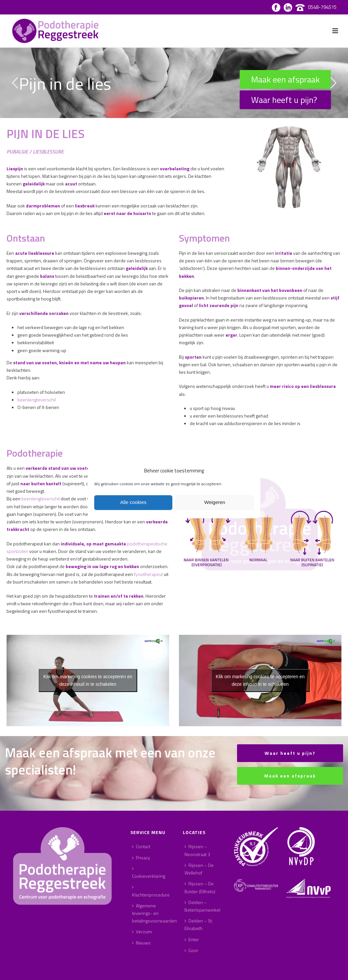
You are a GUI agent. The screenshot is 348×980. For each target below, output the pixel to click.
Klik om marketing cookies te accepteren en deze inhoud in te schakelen (88, 680)
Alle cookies (133, 502)
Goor (191, 950)
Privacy (141, 858)
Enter (192, 939)
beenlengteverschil (37, 400)
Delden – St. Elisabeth (199, 924)
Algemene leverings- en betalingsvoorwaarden (154, 913)
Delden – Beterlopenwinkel (202, 906)
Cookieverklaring (149, 873)
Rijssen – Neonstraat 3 (197, 850)
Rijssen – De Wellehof (199, 869)
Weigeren (215, 502)
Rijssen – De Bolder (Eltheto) (200, 887)
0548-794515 (322, 7)
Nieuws (141, 943)
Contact (141, 846)
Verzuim (142, 932)
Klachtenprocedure (151, 891)
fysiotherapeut (148, 574)
